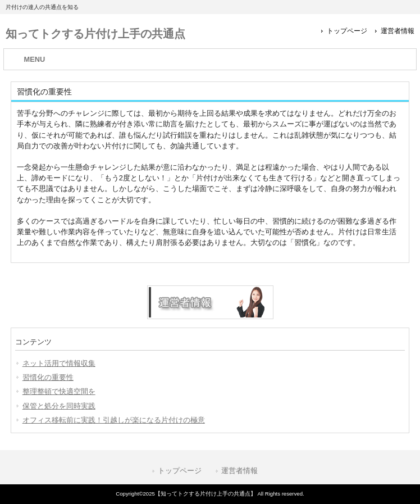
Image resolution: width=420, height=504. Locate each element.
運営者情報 (398, 31)
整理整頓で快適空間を (59, 391)
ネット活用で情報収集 (59, 363)
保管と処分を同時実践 (59, 406)
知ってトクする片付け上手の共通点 (95, 33)
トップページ (347, 31)
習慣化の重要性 (48, 377)
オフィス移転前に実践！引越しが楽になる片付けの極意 (114, 420)
